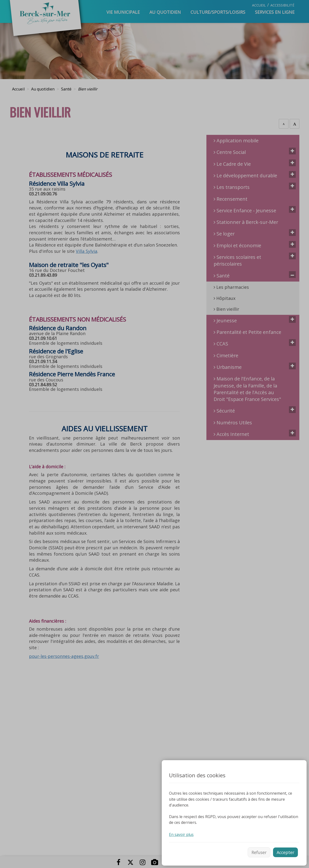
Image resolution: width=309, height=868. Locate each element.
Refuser (257, 852)
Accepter (285, 852)
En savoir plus (182, 834)
